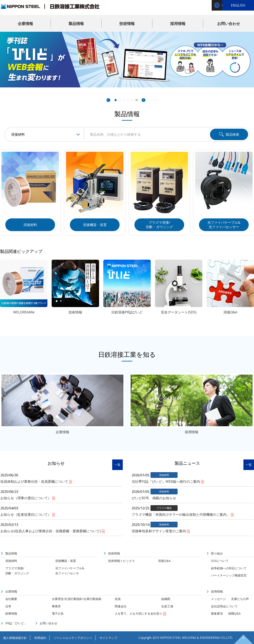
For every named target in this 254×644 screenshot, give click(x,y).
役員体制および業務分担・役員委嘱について (34, 481)
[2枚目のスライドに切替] (120, 100)
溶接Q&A (164, 561)
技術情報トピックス (121, 561)
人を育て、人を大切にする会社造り (138, 613)
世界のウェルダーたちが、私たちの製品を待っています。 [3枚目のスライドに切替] (124, 100)
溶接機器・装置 (66, 561)
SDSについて (220, 561)
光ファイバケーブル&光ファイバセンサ (70, 571)
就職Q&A (234, 613)
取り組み (217, 553)
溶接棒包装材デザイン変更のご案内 (159, 531)
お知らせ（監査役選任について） (26, 514)
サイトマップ (108, 638)
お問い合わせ (229, 23)
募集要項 (217, 613)
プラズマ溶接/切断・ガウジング (17, 571)
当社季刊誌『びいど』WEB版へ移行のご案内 (166, 481)
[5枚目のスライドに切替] (133, 100)
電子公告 (58, 613)
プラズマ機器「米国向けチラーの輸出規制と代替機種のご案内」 (181, 514)
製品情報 (76, 23)
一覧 (117, 465)
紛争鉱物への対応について (229, 568)
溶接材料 (11, 561)
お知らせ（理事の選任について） (26, 498)
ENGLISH (238, 5)
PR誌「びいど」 (16, 623)
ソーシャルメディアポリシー (73, 638)
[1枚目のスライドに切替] (115, 100)
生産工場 (167, 606)
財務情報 (11, 613)
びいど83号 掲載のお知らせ (154, 498)
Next (144, 100)
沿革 (8, 606)
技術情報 (127, 23)
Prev (108, 100)
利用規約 (40, 638)
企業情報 (25, 23)
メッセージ (218, 599)
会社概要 (11, 599)
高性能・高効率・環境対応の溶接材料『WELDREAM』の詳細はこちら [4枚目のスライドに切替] (128, 100)
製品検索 (232, 134)
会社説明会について (224, 606)
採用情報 (178, 23)
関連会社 (121, 606)
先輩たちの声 (240, 599)
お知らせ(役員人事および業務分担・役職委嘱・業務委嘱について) (51, 531)
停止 (137, 100)
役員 (118, 599)
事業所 (56, 606)
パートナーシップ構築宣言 (229, 575)
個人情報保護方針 (15, 638)
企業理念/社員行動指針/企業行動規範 (77, 599)
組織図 (166, 599)
